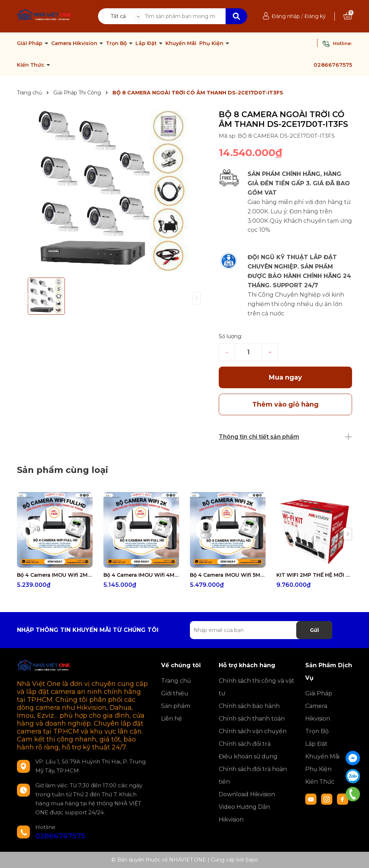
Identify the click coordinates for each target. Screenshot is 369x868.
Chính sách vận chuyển (253, 731)
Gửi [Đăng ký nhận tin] (314, 630)
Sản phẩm (176, 706)
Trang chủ (176, 681)
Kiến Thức (31, 65)
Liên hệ (172, 719)
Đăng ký (315, 16)
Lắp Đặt (147, 43)
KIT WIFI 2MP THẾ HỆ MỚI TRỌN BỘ (314, 575)
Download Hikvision (247, 794)
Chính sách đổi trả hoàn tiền (253, 775)
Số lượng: (230, 336)
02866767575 (333, 65)
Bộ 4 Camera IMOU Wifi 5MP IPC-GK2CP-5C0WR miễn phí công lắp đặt (228, 575)
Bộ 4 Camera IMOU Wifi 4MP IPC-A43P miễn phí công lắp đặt (141, 575)
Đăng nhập (286, 16)
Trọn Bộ (117, 43)
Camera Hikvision (75, 43)
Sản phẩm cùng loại (63, 470)
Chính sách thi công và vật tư (257, 687)
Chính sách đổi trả (245, 744)
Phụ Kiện (212, 43)
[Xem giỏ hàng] (348, 16)
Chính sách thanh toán (252, 719)
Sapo (252, 860)
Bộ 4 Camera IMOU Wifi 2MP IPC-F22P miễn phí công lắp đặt (55, 575)
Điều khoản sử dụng (248, 756)
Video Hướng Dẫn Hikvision (244, 813)
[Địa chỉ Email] (261, 630)
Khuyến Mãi (181, 43)
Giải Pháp (30, 43)
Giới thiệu (175, 693)
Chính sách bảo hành (249, 706)
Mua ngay (285, 377)
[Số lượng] (248, 352)
